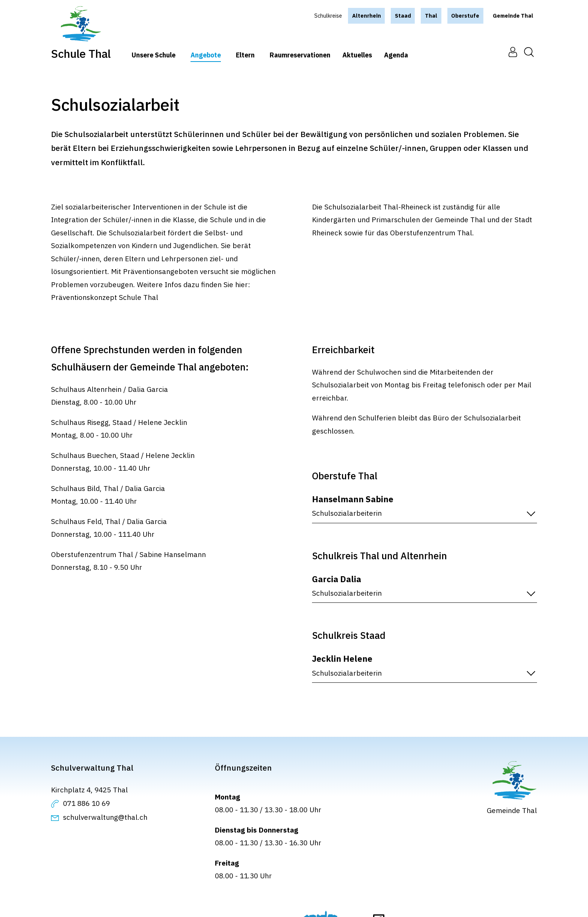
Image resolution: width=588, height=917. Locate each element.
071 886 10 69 (86, 803)
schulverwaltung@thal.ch (105, 817)
